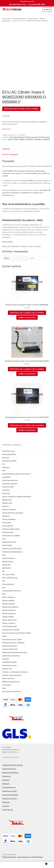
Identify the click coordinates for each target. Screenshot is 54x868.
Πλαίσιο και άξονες (8, 678)
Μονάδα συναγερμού (9, 613)
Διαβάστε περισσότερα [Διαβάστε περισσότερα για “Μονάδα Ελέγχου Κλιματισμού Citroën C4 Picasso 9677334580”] (27, 430)
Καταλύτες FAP (7, 669)
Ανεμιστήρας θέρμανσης (10, 480)
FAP (4, 581)
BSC (4, 571)
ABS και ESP (6, 565)
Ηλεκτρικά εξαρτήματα (19, 19)
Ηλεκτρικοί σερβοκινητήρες (11, 529)
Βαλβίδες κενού (7, 503)
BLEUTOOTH (6, 568)
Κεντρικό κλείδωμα (8, 600)
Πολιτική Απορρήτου (9, 769)
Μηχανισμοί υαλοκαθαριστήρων (13, 552)
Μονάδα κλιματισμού (31, 137)
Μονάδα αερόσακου (9, 604)
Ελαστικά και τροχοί (9, 451)
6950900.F (22, 139)
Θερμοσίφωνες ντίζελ (9, 542)
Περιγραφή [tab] (6, 149)
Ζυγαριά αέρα (7, 522)
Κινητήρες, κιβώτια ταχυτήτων (12, 675)
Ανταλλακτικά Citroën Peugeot (13, 765)
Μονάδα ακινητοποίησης (10, 607)
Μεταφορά (6, 784)
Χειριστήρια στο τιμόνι (9, 665)
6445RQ (16, 139)
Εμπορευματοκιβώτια (9, 454)
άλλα (4, 470)
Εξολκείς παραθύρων (9, 519)
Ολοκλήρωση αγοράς (10, 791)
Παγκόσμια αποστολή (10, 799)
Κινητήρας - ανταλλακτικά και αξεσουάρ (15, 672)
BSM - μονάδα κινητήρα (10, 578)
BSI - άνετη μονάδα (8, 574)
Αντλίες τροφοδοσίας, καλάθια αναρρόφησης (17, 497)
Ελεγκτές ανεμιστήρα (9, 509)
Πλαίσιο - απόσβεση (9, 623)
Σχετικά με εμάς (8, 810)
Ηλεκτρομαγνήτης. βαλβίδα (11, 536)
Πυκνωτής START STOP (10, 649)
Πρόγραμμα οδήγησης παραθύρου (13, 643)
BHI (3, 464)
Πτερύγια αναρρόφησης (10, 646)
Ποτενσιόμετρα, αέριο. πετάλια (12, 639)
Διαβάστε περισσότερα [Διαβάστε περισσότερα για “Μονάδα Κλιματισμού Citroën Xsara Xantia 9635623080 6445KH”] (27, 374)
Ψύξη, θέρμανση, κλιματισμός (12, 691)
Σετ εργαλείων (7, 685)
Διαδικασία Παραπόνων (10, 773)
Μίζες (4, 555)
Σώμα (4, 688)
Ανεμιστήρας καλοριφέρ (10, 484)
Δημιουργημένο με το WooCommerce (30, 857)
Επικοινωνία (6, 776)
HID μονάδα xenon (8, 584)
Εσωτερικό (6, 458)
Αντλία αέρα (6, 493)
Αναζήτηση (27, 865)
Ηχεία (4, 539)
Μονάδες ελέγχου (33, 19)
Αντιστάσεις (6, 490)
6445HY (10, 139)
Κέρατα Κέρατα (7, 545)
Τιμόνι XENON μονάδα (9, 626)
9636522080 (46, 139)
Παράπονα (6, 802)
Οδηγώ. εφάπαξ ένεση (9, 620)
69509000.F (30, 139)
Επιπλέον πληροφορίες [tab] (10, 154)
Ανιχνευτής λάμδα (8, 487)
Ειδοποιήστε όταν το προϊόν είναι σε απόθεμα (21, 109)
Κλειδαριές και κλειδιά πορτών (12, 548)
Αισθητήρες (6, 467)
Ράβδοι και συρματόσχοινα (11, 682)
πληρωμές (6, 806)
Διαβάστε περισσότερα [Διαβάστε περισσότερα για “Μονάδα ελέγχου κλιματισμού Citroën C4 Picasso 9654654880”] (27, 317)
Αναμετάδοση (7, 477)
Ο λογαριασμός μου (9, 787)
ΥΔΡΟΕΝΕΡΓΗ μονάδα (9, 662)
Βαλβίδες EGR (7, 500)
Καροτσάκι (6, 780)
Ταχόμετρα (6, 659)
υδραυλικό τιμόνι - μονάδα (11, 630)
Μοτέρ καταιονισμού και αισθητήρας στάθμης (17, 633)
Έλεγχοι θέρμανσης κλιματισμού (13, 513)
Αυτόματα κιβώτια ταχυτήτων (12, 591)
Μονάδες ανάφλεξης (9, 558)
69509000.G (38, 139)
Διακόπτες (6, 506)
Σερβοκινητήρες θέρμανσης (11, 656)
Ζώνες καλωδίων (8, 526)
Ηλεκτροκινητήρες (8, 532)
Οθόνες (5, 636)
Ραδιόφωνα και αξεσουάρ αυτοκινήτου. (15, 652)
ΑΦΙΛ (4, 594)
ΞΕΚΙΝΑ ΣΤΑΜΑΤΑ (8, 617)
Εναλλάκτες (6, 516)
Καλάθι (42, 863)
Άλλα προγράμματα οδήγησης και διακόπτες (17, 474)
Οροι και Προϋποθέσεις (10, 795)
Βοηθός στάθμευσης (9, 597)
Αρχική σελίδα (6, 19)
